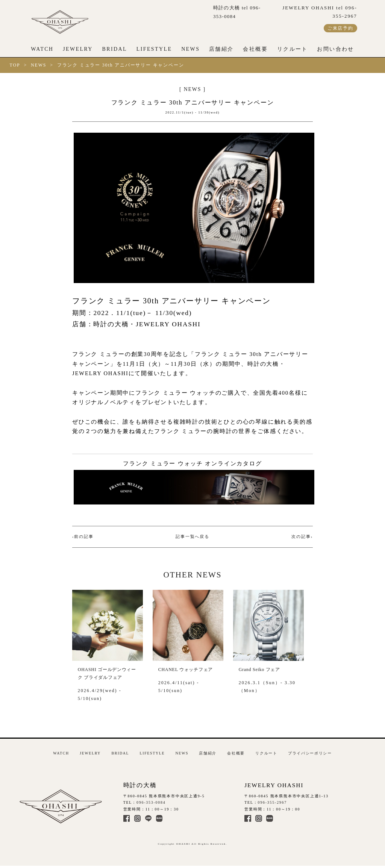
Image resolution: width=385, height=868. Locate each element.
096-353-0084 (151, 802)
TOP (15, 65)
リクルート (293, 49)
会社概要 (255, 49)
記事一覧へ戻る (192, 537)
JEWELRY (78, 49)
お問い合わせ (335, 49)
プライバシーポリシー (310, 753)
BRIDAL (115, 49)
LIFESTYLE (154, 49)
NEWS (190, 49)
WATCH (42, 49)
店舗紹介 (221, 49)
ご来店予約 (340, 28)
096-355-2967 (273, 802)
